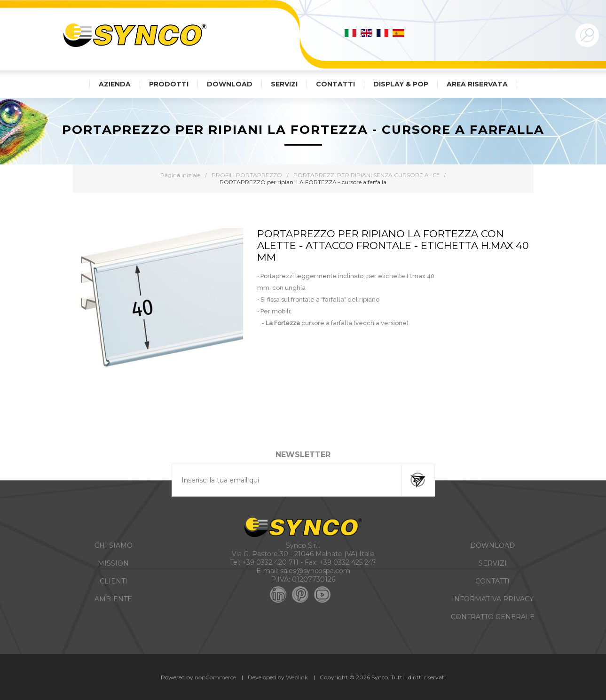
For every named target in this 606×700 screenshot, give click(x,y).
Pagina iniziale (180, 175)
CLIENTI (114, 581)
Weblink (297, 677)
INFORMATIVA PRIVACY (493, 599)
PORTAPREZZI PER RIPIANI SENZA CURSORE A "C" (366, 175)
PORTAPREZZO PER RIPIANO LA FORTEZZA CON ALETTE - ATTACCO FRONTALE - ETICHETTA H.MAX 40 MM (393, 245)
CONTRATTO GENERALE (493, 617)
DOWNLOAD (492, 545)
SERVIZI (493, 563)
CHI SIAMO (114, 545)
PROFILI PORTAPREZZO (247, 175)
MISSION (113, 563)
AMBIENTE (113, 599)
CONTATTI (492, 581)
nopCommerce (215, 677)
